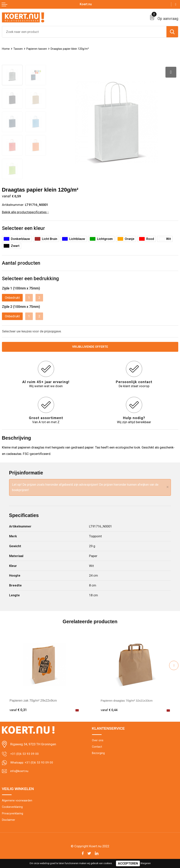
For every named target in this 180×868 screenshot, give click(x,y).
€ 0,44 (109, 709)
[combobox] (84, 32)
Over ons (98, 739)
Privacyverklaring (13, 814)
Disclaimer (9, 821)
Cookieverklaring (13, 807)
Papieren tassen (39, 49)
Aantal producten (21, 261)
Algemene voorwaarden (18, 800)
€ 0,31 (18, 709)
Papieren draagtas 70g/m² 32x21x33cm (129, 699)
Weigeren (146, 863)
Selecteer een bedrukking (30, 277)
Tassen (19, 49)
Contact (97, 746)
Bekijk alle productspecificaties (25, 210)
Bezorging (99, 753)
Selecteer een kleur (23, 226)
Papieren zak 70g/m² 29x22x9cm (33, 699)
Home (6, 49)
